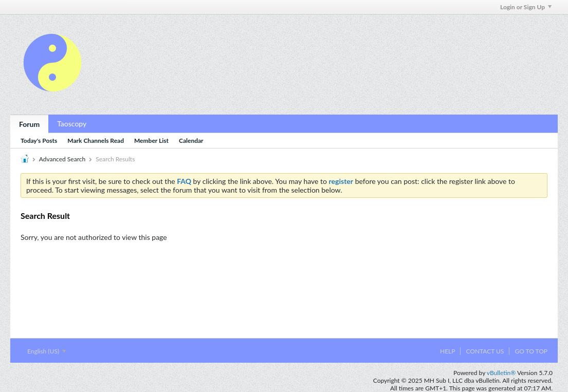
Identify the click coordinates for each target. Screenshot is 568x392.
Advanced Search (62, 159)
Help (447, 351)
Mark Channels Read (96, 141)
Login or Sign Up (526, 7)
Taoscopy (72, 124)
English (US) (47, 351)
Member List (151, 141)
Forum (29, 124)
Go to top (531, 351)
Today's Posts (39, 141)
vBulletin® (501, 373)
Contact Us (485, 351)
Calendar (191, 141)
